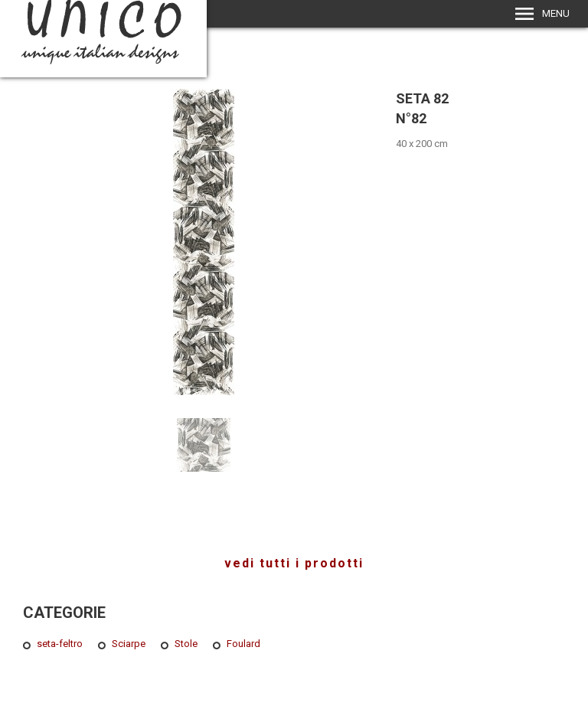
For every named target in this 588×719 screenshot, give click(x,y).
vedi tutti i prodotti (294, 563)
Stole (186, 644)
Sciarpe (129, 644)
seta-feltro (60, 644)
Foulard (243, 644)
